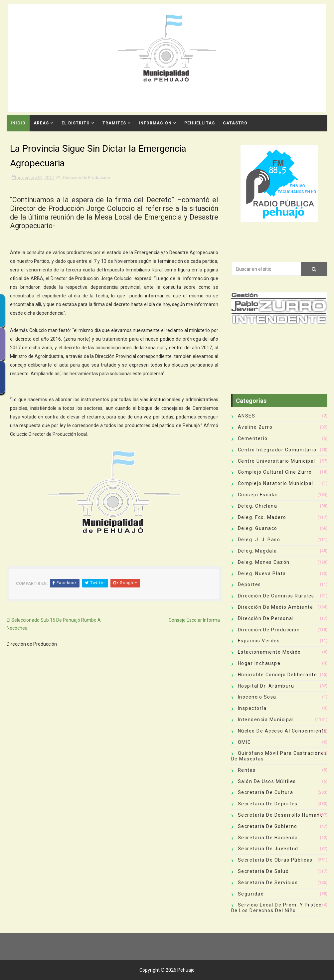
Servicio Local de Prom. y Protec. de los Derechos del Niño (277, 908)
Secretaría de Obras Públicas (275, 860)
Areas (41, 123)
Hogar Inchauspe (259, 663)
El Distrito (76, 123)
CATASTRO (235, 123)
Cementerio (253, 438)
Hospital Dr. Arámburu (266, 686)
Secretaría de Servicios (268, 883)
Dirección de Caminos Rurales (276, 596)
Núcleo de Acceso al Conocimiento (282, 731)
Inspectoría (252, 708)
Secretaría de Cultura (266, 792)
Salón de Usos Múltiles (267, 781)
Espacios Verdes (259, 641)
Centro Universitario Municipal (277, 461)
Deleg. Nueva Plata (262, 573)
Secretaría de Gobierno (268, 826)
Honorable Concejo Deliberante (278, 675)
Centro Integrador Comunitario (277, 450)
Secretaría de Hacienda (268, 838)
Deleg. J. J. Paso (259, 540)
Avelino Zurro (255, 427)
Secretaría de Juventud (268, 849)
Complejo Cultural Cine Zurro (275, 472)
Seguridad (251, 894)
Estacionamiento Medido (269, 652)
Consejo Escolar (258, 495)
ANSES (247, 416)
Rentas (247, 770)
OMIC (245, 742)
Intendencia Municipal (266, 720)
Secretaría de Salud (263, 871)
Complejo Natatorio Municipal (276, 483)
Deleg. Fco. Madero (262, 517)
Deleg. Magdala (257, 551)
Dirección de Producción (86, 177)
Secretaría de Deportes (268, 804)
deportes (250, 584)
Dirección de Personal (266, 618)
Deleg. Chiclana (258, 506)
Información (155, 123)
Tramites (114, 123)
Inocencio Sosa (257, 697)
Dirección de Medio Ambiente (276, 607)
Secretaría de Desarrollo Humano (281, 815)
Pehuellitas (200, 123)
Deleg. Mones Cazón (264, 562)
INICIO (18, 123)
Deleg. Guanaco (258, 528)
